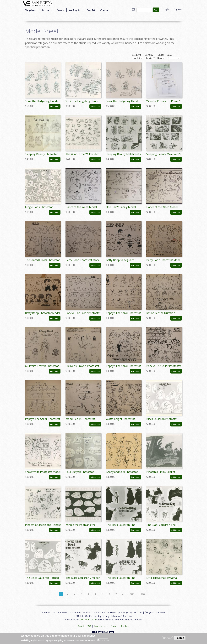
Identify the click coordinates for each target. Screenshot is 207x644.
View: (170, 55)
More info (103, 640)
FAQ (89, 626)
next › (133, 594)
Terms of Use (101, 626)
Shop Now (31, 10)
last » (144, 594)
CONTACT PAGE (87, 620)
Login (166, 9)
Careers (114, 626)
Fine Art (91, 10)
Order (161, 55)
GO (156, 10)
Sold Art (136, 55)
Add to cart (55, 106)
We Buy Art (75, 10)
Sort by (149, 55)
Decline (168, 638)
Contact (105, 10)
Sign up (178, 9)
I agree (180, 638)
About (81, 626)
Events (60, 10)
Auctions (46, 10)
